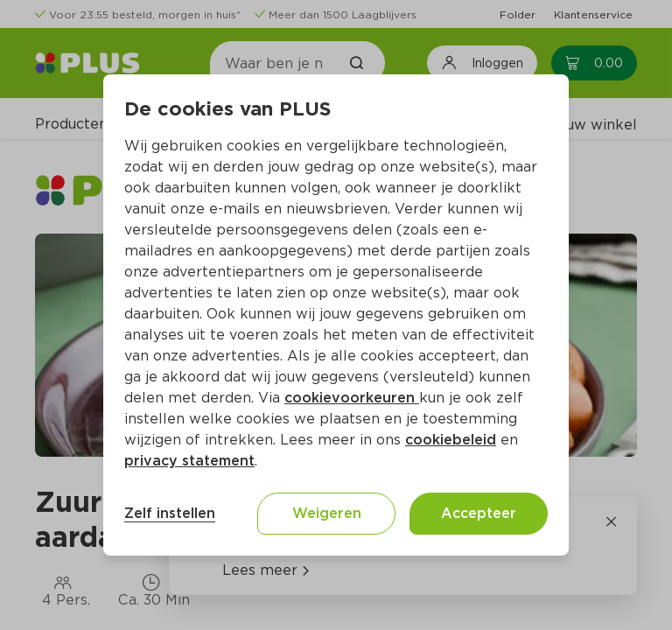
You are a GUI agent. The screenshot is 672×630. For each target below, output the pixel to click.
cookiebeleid (451, 440)
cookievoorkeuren (352, 398)
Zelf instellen (170, 513)
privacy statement (189, 461)
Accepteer (479, 513)
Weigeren (327, 513)
